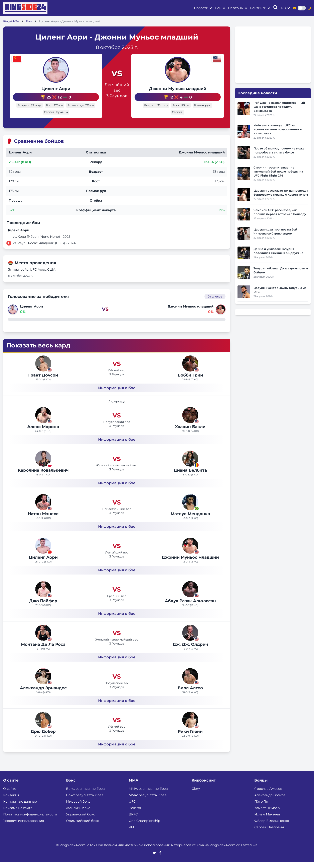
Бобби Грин (190, 381)
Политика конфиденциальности (30, 820)
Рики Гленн (190, 737)
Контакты (11, 801)
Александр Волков (270, 801)
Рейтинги (258, 8)
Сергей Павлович (269, 833)
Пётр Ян (261, 808)
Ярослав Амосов (268, 795)
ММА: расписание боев (148, 795)
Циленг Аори (45, 89)
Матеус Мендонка (190, 520)
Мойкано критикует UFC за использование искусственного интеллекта (278, 129)
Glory (196, 795)
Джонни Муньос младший (188, 89)
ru (284, 8)
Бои (218, 8)
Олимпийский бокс (83, 827)
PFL (132, 833)
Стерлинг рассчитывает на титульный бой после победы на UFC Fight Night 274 (278, 172)
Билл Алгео (190, 694)
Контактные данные (20, 808)
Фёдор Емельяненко (272, 827)
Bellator (135, 814)
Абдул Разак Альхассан (190, 607)
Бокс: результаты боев (85, 801)
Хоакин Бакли (190, 433)
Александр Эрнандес (43, 694)
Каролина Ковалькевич (43, 476)
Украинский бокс (81, 820)
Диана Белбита (190, 476)
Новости (201, 8)
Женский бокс (78, 814)
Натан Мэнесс (43, 520)
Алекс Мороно (43, 433)
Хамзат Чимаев (267, 814)
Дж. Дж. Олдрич (190, 650)
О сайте (10, 795)
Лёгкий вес (117, 376)
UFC (132, 808)
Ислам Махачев (267, 820)
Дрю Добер (43, 737)
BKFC (133, 820)
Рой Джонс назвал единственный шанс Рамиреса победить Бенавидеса (279, 107)
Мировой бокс (78, 808)
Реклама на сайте (18, 814)
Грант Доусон (43, 381)
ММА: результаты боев (148, 801)
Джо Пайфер (43, 607)
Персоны (236, 8)
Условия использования (24, 827)
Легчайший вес (117, 90)
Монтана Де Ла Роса (43, 650)
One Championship (144, 827)
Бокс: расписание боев (85, 795)
